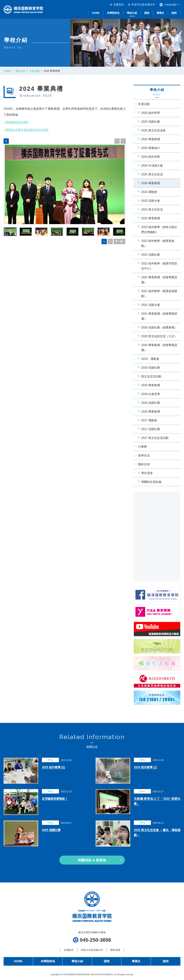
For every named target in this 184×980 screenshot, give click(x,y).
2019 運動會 (150, 359)
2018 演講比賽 (151, 403)
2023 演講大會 (151, 201)
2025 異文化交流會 (153, 130)
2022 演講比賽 (151, 255)
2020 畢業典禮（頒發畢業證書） (159, 348)
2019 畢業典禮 (151, 385)
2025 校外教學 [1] (145, 767)
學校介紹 (132, 13)
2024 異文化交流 (152, 174)
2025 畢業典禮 (151, 139)
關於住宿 (144, 464)
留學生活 (144, 455)
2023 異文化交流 (152, 210)
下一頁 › (120, 242)
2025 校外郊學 (151, 113)
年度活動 (34, 71)
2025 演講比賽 (151, 122)
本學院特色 (113, 13)
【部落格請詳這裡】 (17, 122)
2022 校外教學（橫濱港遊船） (158, 243)
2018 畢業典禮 (151, 412)
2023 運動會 (149, 192)
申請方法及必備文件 (143, 4)
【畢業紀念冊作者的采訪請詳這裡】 (27, 130)
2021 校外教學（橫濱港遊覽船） (159, 294)
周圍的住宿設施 (151, 482)
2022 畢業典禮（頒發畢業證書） (159, 280)
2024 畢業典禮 (151, 183)
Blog (50, 760)
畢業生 (160, 13)
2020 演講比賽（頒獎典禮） (159, 327)
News (142, 791)
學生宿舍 (147, 473)
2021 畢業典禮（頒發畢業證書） (159, 316)
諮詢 (174, 13)
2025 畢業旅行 (151, 148)
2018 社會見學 (151, 394)
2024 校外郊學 (151, 157)
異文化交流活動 (151, 376)
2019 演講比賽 (151, 368)
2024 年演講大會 (152, 166)
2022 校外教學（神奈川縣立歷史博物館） (159, 230)
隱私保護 (115, 950)
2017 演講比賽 (151, 429)
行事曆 (142, 447)
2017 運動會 (149, 420)
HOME (96, 13)
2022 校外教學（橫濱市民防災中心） (159, 266)
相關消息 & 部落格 (92, 860)
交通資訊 (119, 4)
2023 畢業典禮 (151, 218)
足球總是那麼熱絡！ (55, 799)
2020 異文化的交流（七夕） (159, 336)
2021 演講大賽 (151, 305)
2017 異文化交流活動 (155, 438)
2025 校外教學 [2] (53, 767)
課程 (147, 13)
